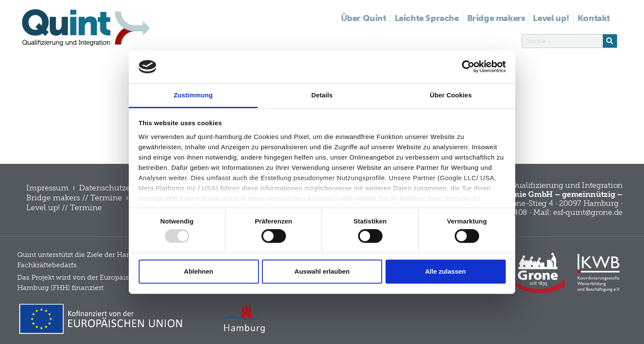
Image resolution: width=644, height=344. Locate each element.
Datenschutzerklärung (120, 188)
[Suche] (610, 41)
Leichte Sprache (427, 18)
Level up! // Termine (64, 208)
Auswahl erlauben (322, 271)
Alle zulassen (445, 271)
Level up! (551, 18)
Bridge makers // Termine (74, 198)
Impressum (47, 188)
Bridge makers (496, 18)
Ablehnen (198, 271)
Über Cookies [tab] (451, 95)
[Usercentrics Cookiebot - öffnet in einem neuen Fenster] (468, 67)
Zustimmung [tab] (193, 95)
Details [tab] (322, 95)
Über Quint (364, 18)
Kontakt (594, 18)
